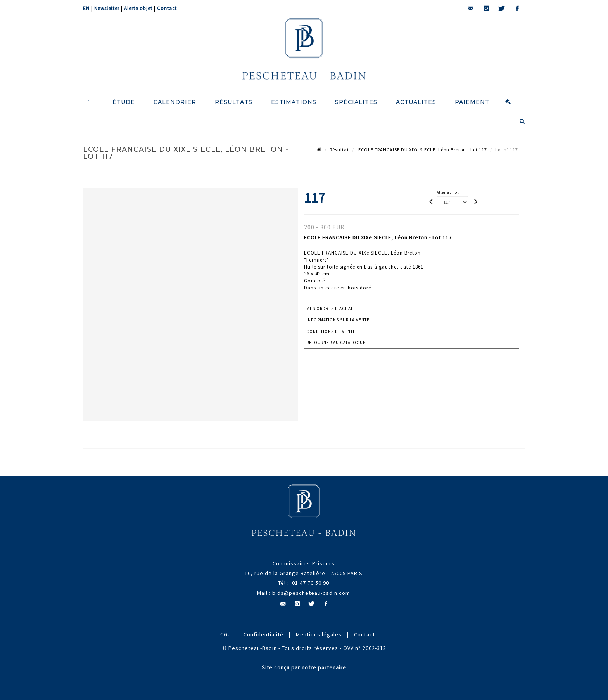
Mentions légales (319, 634)
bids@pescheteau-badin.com (311, 593)
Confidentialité (263, 634)
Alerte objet (138, 8)
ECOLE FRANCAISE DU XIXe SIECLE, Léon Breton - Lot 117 (422, 150)
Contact (167, 8)
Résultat (339, 150)
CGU (226, 634)
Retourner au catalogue (336, 343)
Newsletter (107, 8)
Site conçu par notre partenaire (304, 667)
